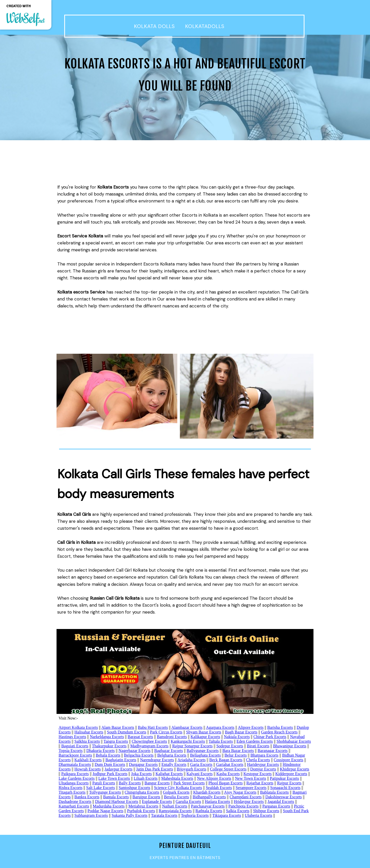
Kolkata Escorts (113, 187)
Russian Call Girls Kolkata (115, 598)
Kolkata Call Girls (74, 514)
